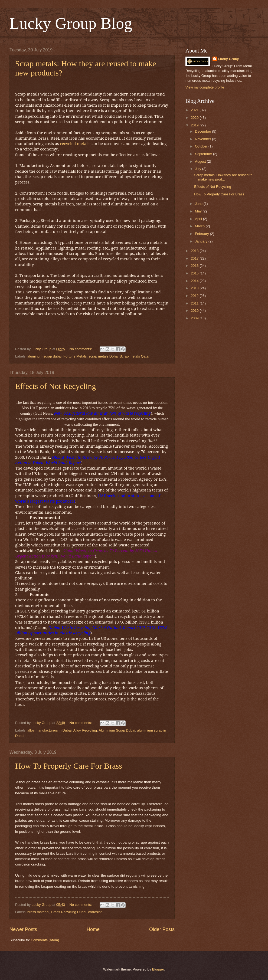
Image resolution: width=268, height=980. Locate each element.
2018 (195, 251)
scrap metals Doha (103, 356)
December (203, 131)
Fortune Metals (75, 356)
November (203, 139)
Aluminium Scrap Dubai (117, 730)
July (198, 169)
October (202, 146)
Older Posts (162, 929)
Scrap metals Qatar (135, 356)
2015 (195, 273)
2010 (195, 311)
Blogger (158, 969)
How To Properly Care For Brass (69, 766)
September (204, 154)
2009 (195, 318)
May (199, 211)
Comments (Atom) (45, 940)
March (200, 226)
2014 (195, 281)
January (202, 241)
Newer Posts (23, 929)
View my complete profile (205, 87)
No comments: (81, 349)
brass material (38, 912)
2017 (195, 258)
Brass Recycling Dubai (69, 912)
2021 (195, 110)
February (202, 234)
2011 (195, 303)
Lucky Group (229, 59)
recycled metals (75, 143)
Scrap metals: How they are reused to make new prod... (223, 177)
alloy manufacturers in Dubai (49, 730)
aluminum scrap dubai (44, 356)
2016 (195, 266)
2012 (195, 296)
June (199, 204)
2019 (195, 125)
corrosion (95, 912)
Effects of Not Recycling (56, 386)
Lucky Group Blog (71, 23)
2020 (195, 118)
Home (93, 929)
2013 (195, 288)
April (199, 219)
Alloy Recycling (85, 730)
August (201, 161)
